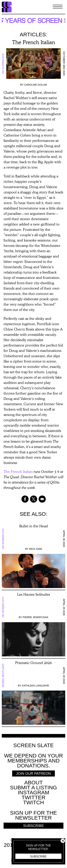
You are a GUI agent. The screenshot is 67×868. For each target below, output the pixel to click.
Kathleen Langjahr (35, 686)
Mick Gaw (36, 549)
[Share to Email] (42, 499)
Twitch (33, 802)
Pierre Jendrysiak (36, 617)
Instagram (33, 792)
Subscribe (38, 857)
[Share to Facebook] (25, 499)
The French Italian (18, 471)
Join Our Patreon (33, 773)
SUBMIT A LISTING (33, 787)
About (33, 782)
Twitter (33, 797)
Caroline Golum (35, 85)
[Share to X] (34, 499)
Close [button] (63, 841)
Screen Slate (33, 745)
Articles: (33, 34)
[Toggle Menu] (58, 7)
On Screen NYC (3, 63)
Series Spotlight (3, 676)
